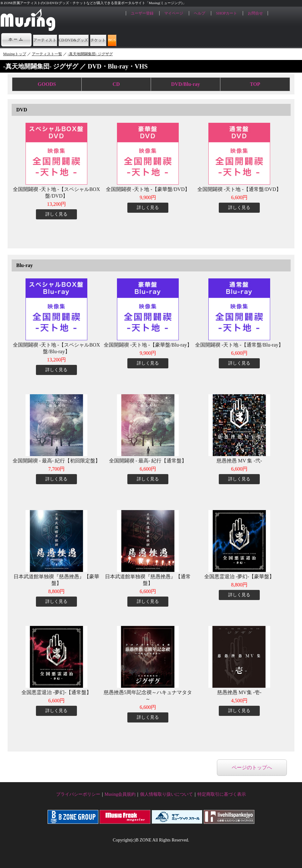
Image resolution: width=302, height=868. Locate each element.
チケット (158, 39)
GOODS (47, 84)
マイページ (174, 13)
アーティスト (56, 39)
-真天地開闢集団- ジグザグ (90, 54)
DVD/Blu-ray (186, 84)
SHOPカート (226, 13)
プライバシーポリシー (78, 794)
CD (116, 84)
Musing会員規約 (120, 794)
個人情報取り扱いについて (166, 794)
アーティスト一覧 (47, 54)
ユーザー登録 (142, 13)
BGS (191, 39)
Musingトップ (15, 54)
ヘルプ (200, 13)
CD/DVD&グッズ (110, 39)
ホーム (16, 39)
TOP (255, 84)
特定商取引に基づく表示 (222, 794)
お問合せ (255, 13)
